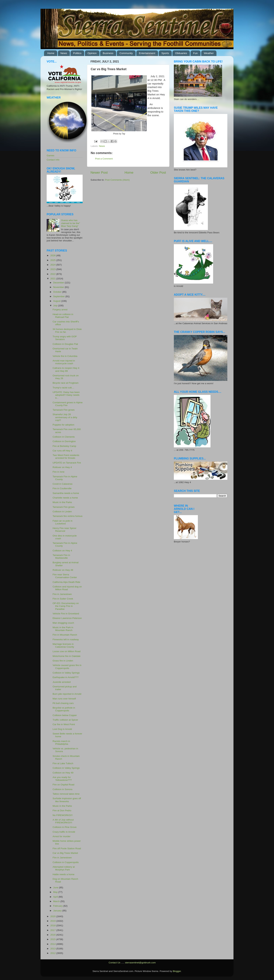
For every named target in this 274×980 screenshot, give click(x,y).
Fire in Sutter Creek (63, 599)
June (56, 887)
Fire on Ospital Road (64, 785)
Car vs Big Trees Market (65, 853)
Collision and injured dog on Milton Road (67, 588)
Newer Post (99, 172)
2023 (53, 269)
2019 (53, 921)
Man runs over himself (64, 699)
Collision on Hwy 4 (62, 551)
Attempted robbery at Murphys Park (64, 868)
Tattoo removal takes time (66, 794)
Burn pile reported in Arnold (67, 694)
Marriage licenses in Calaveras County (63, 645)
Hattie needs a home (64, 874)
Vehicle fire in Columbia (65, 356)
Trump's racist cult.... (64, 388)
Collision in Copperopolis (66, 862)
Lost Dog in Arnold (62, 729)
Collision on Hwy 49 (63, 773)
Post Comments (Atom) (117, 180)
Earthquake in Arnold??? (66, 677)
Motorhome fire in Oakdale (67, 656)
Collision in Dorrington (64, 441)
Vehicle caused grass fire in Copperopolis (67, 667)
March (57, 901)
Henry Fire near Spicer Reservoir (65, 530)
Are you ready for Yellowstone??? (62, 779)
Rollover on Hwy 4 (62, 467)
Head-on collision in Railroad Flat (63, 316)
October (58, 292)
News (64, 53)
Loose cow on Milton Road (67, 651)
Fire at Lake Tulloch (63, 763)
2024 (53, 265)
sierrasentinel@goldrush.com (140, 963)
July (56, 306)
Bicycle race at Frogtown (66, 383)
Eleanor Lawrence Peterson (67, 618)
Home (51, 53)
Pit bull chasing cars (63, 703)
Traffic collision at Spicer (65, 720)
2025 (53, 260)
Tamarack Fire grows (64, 410)
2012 (53, 953)
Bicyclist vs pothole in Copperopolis (64, 709)
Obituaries (181, 53)
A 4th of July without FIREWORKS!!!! (63, 821)
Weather (209, 53)
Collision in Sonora (63, 789)
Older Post (158, 172)
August (57, 301)
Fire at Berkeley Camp (64, 446)
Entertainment (147, 53)
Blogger (177, 971)
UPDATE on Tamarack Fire (67, 463)
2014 (53, 944)
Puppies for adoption (64, 425)
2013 (53, 949)
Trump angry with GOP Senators (65, 338)
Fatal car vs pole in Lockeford (63, 522)
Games (51, 156)
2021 (53, 279)
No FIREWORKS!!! (63, 815)
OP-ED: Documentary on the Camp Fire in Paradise (66, 606)
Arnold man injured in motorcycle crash (64, 362)
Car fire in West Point (64, 724)
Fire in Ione (59, 472)
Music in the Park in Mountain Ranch (63, 629)
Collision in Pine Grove (65, 827)
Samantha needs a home (66, 493)
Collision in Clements (64, 437)
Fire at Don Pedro (62, 810)
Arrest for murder (62, 836)
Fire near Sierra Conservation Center (65, 576)
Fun (195, 53)
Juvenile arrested (62, 682)
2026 (53, 255)
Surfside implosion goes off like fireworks (67, 800)
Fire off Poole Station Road (67, 848)
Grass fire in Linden (63, 661)
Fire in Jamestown (62, 594)
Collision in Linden (62, 512)
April (56, 897)
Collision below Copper (65, 715)
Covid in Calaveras (63, 484)
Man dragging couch (63, 623)
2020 (53, 916)
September (59, 296)
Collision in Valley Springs (66, 673)
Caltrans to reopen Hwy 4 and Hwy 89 (66, 369)
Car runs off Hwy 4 (62, 451)
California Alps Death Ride (66, 582)
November (59, 287)
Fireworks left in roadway (66, 639)
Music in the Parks (62, 502)
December (59, 283)
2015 (53, 939)
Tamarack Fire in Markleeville (61, 557)
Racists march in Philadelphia (61, 743)
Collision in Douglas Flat (65, 344)
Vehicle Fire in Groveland (66, 614)
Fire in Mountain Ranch (65, 635)
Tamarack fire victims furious (68, 516)
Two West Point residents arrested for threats (66, 457)
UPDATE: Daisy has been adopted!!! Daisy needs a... (66, 395)
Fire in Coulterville (62, 488)
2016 (53, 935)
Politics (77, 53)
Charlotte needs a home (65, 498)
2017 (53, 930)
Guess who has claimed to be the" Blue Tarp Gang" (71, 223)
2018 (53, 925)
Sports (165, 53)
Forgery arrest (60, 310)
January (58, 911)
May (56, 892)
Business (108, 53)
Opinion (92, 53)
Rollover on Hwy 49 (63, 570)
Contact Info (53, 160)
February (58, 906)
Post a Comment (104, 159)
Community (126, 53)
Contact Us (114, 963)
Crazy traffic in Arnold (64, 832)
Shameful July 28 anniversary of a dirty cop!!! (65, 417)
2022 (53, 274)
